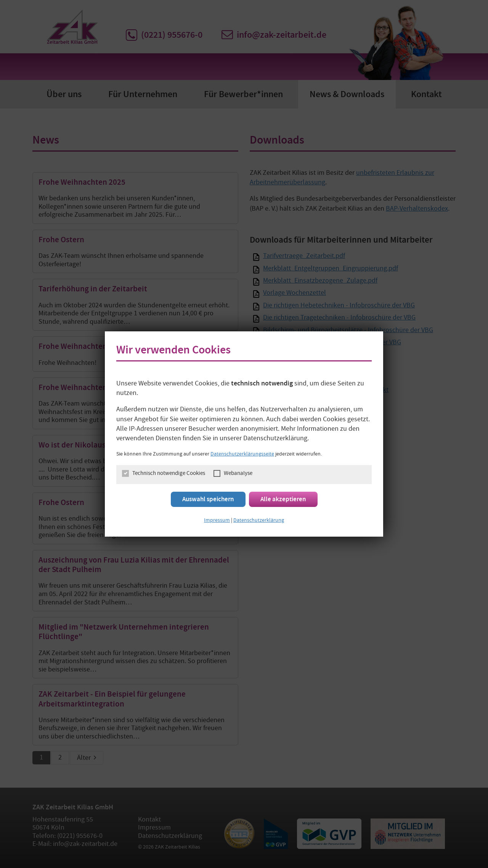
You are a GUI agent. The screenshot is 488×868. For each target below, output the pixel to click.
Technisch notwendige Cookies (169, 474)
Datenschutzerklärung (259, 521)
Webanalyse (238, 474)
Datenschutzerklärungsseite (242, 454)
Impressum (217, 521)
